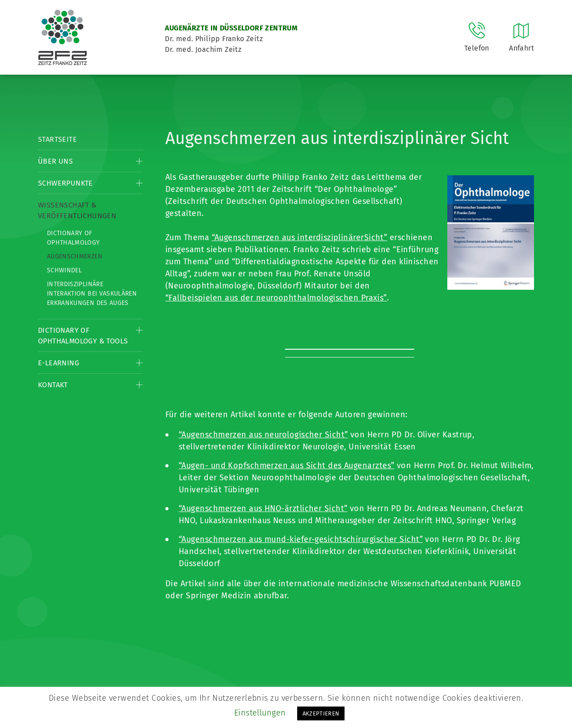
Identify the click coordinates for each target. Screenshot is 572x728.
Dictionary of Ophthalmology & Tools (83, 336)
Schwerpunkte (65, 183)
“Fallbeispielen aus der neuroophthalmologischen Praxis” (276, 298)
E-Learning (59, 363)
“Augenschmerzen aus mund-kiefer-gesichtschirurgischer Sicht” (301, 539)
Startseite (57, 139)
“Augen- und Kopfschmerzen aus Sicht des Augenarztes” (286, 466)
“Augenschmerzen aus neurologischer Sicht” (263, 435)
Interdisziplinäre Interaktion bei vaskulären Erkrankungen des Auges (92, 294)
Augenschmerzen (75, 256)
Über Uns (55, 161)
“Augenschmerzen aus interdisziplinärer (288, 237)
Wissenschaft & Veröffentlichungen (77, 210)
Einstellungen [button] (260, 713)
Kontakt (53, 385)
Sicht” (376, 237)
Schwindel (64, 270)
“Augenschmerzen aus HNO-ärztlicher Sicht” (263, 508)
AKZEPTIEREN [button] (321, 713)
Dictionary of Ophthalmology (74, 238)
